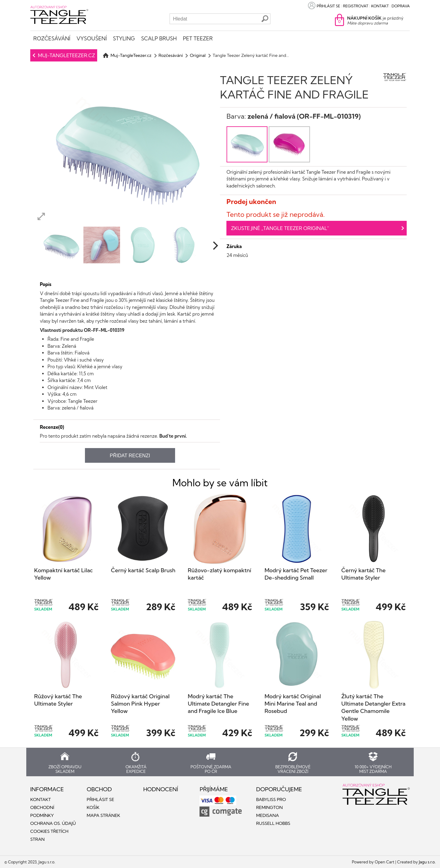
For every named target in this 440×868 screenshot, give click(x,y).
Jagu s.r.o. (427, 862)
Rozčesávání (52, 38)
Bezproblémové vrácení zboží (293, 769)
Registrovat (356, 6)
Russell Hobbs (273, 823)
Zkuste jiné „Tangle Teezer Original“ (280, 228)
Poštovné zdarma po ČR (211, 769)
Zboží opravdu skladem (65, 769)
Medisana (268, 815)
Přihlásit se (328, 6)
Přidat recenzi (130, 456)
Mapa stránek (103, 815)
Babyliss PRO (271, 799)
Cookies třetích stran (49, 835)
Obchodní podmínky (42, 811)
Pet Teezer (198, 38)
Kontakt (380, 6)
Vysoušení (92, 38)
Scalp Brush (159, 38)
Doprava (401, 6)
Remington (269, 807)
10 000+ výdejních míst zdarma (373, 769)
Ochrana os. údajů (53, 823)
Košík (93, 807)
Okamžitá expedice (136, 769)
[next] (215, 246)
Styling (124, 38)
